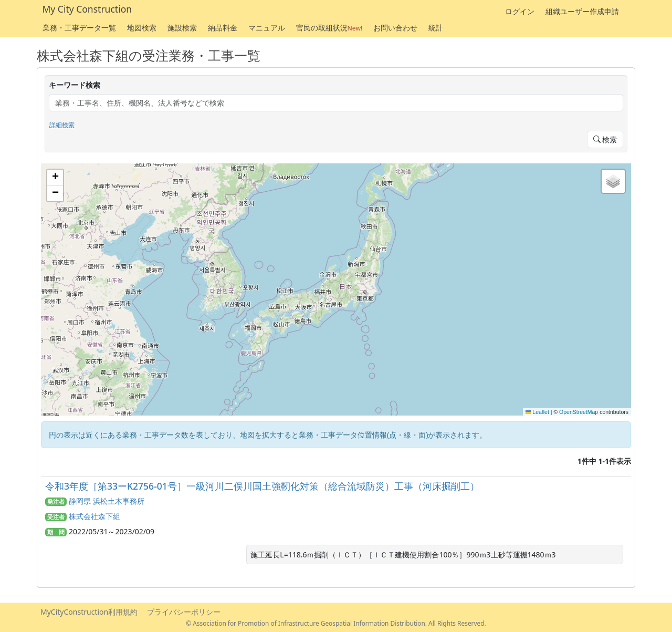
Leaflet (537, 412)
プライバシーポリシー (184, 612)
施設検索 (182, 28)
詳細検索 (62, 125)
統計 (436, 28)
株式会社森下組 (94, 516)
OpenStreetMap (579, 412)
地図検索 (142, 28)
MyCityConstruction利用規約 (89, 612)
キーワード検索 (75, 85)
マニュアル (267, 28)
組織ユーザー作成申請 (582, 11)
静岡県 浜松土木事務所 (107, 501)
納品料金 (223, 28)
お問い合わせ (395, 28)
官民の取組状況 (329, 28)
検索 (605, 139)
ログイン (520, 11)
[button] (55, 178)
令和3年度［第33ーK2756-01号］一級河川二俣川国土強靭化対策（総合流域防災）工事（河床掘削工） (262, 486)
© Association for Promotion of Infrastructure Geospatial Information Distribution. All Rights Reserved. (336, 623)
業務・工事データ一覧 (79, 28)
